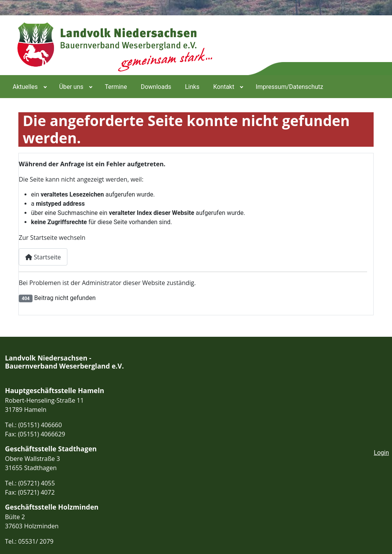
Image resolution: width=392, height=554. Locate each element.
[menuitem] (29, 87)
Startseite (43, 257)
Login (381, 453)
